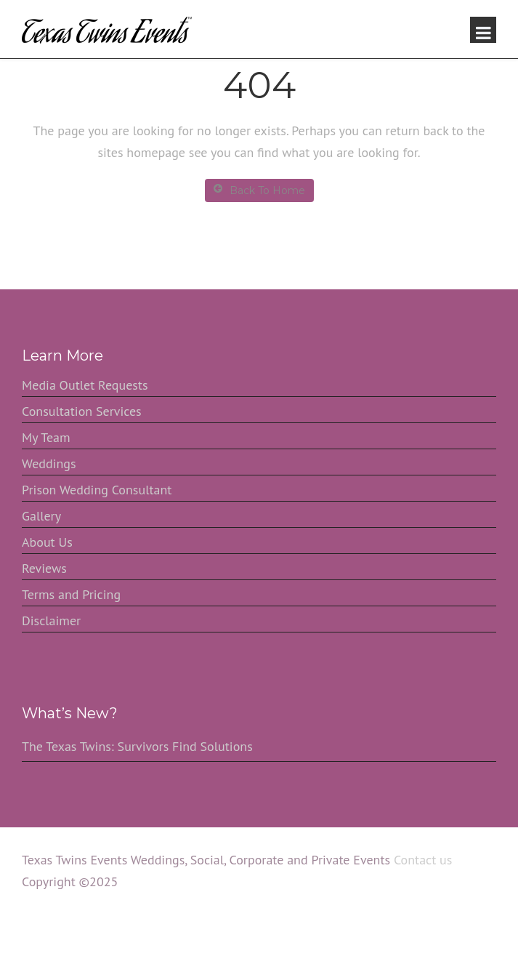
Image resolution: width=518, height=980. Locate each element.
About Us (47, 542)
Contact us (423, 860)
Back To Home (259, 190)
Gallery (41, 516)
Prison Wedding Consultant (97, 490)
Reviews (44, 568)
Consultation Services (82, 411)
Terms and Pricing (71, 594)
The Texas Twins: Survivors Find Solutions (137, 746)
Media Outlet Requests (85, 385)
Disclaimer (51, 620)
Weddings (49, 463)
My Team (46, 437)
